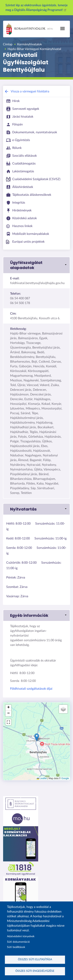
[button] (36, 265)
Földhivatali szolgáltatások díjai (31, 689)
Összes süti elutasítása (35, 959)
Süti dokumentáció (18, 942)
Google (65, 778)
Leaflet (42, 778)
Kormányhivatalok (26, 29)
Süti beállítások (16, 947)
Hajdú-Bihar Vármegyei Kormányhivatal (34, 49)
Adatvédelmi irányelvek (21, 936)
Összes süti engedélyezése (35, 971)
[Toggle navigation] (62, 29)
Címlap (8, 44)
